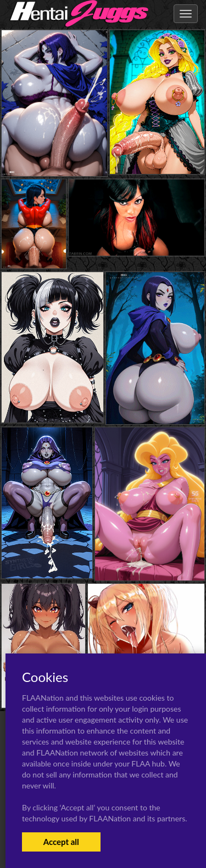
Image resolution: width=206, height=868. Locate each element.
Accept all (61, 842)
